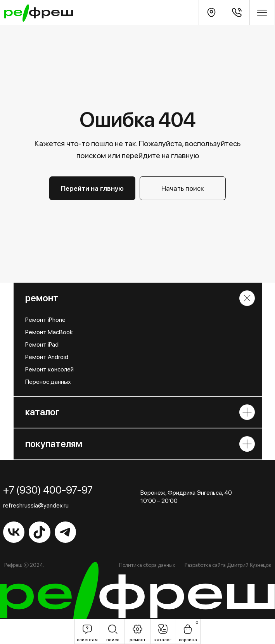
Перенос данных (48, 382)
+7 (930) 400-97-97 (48, 490)
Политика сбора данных (147, 565)
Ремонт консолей (49, 369)
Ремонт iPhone (45, 320)
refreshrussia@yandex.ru (36, 505)
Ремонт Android (47, 357)
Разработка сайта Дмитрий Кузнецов (228, 565)
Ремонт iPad (42, 344)
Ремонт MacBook (49, 332)
